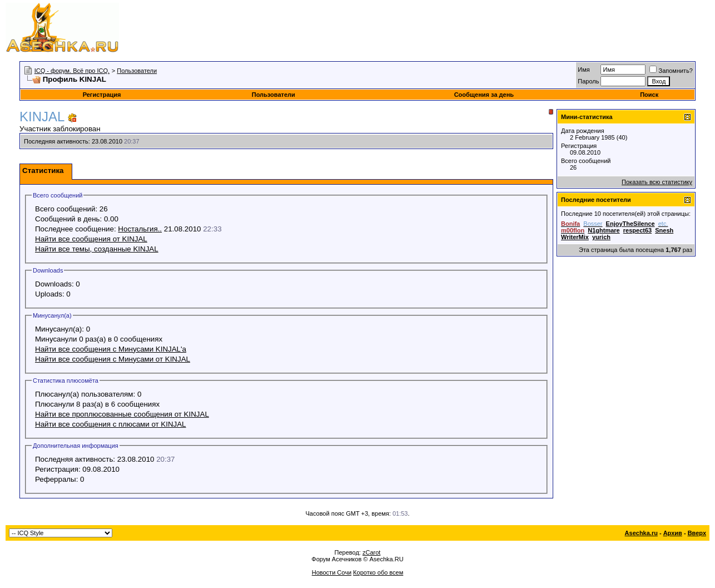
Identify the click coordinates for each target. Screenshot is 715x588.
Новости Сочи (332, 572)
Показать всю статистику (657, 182)
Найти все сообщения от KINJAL (91, 239)
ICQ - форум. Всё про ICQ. (72, 71)
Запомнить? (671, 71)
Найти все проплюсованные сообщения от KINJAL (122, 414)
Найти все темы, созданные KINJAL (97, 249)
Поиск (649, 95)
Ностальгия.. (140, 229)
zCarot (371, 552)
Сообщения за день (484, 95)
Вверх (697, 533)
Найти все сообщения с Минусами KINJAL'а (111, 349)
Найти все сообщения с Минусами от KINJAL (113, 359)
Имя (584, 70)
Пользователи (137, 71)
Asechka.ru (641, 533)
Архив (673, 533)
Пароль (588, 81)
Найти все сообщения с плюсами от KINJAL (111, 424)
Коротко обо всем (378, 572)
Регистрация (102, 95)
